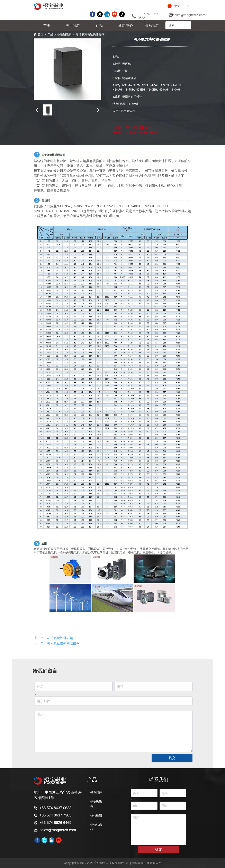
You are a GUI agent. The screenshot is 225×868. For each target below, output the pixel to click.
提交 (172, 758)
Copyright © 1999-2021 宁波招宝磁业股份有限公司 (96, 863)
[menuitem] (73, 26)
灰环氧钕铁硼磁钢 (139, 127)
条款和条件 (154, 863)
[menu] (99, 26)
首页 (40, 34)
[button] (73, 26)
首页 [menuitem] (47, 26)
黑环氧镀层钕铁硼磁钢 (142, 133)
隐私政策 (138, 863)
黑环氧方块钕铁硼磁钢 (90, 34)
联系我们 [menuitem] (152, 26)
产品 (50, 34)
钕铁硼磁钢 (64, 34)
